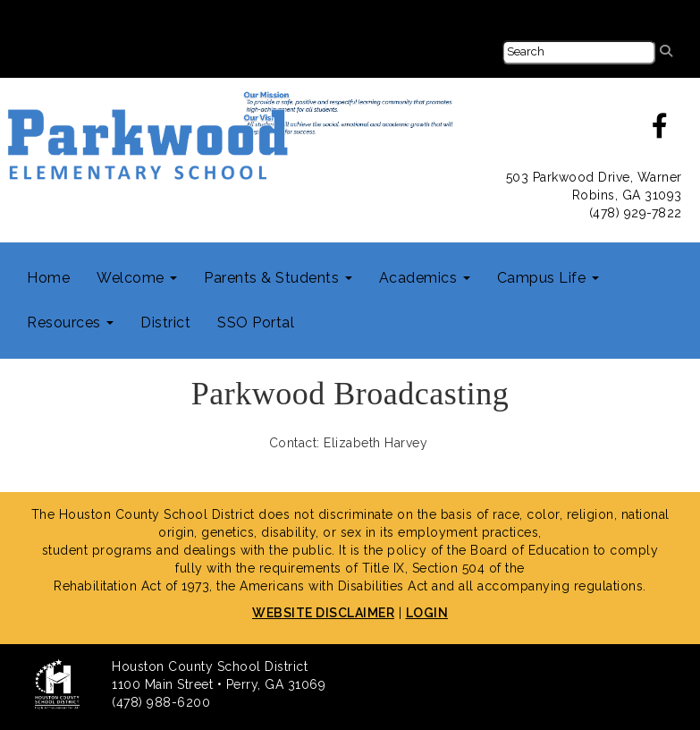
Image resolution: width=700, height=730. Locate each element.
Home (48, 278)
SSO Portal (256, 323)
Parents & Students (278, 278)
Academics (425, 278)
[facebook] (660, 131)
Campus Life (548, 278)
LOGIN (427, 613)
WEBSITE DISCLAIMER (323, 613)
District (165, 323)
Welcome (137, 278)
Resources (70, 323)
